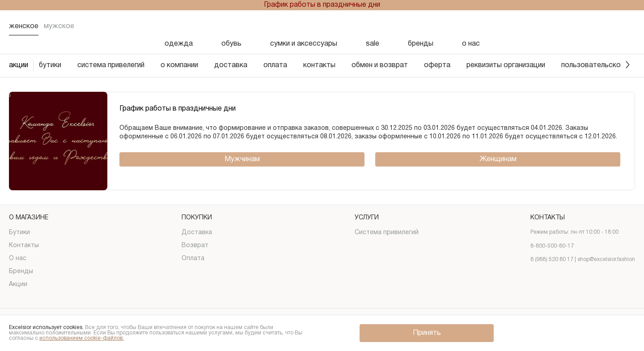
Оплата (193, 259)
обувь (231, 44)
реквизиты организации (506, 65)
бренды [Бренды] (421, 44)
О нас (18, 259)
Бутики (19, 233)
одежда (179, 44)
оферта (437, 65)
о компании (179, 65)
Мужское (59, 26)
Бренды (21, 272)
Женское (24, 26)
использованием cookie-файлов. (82, 338)
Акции (18, 285)
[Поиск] (558, 26)
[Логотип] (322, 27)
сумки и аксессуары (304, 44)
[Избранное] (581, 26)
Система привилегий (387, 233)
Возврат (195, 246)
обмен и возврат (380, 65)
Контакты (24, 246)
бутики (50, 65)
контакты (319, 65)
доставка (231, 65)
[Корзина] (628, 26)
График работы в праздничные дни (322, 5)
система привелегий (111, 65)
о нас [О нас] (471, 44)
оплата (275, 65)
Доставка (197, 233)
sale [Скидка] (373, 44)
